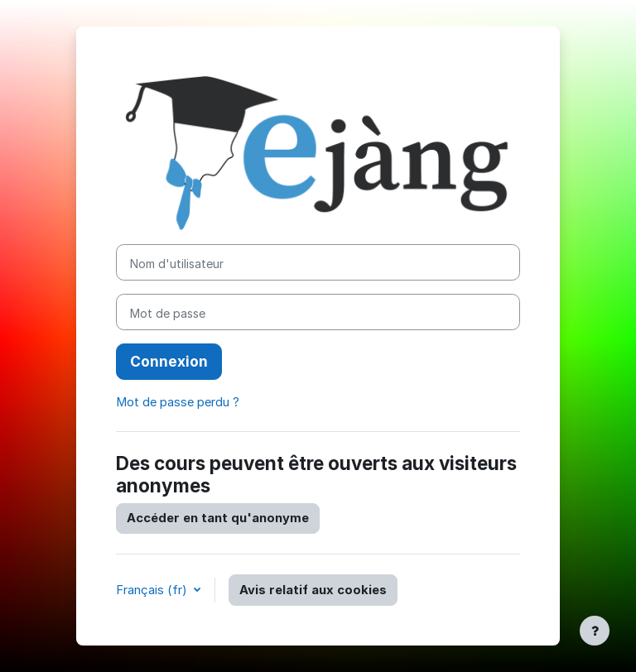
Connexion (169, 361)
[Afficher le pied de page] (595, 631)
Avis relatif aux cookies (313, 590)
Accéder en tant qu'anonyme (218, 518)
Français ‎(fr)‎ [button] (153, 590)
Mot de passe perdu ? (178, 402)
